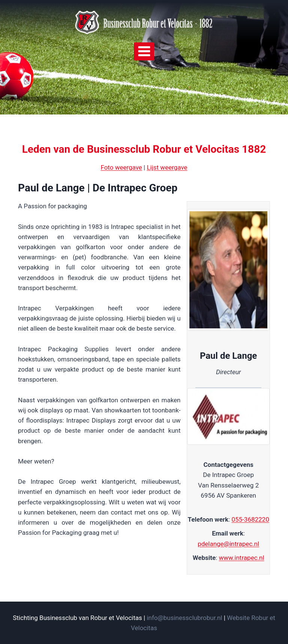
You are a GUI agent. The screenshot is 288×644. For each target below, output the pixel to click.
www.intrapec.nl (242, 558)
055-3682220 (250, 519)
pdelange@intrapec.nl (228, 544)
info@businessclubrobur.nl (184, 618)
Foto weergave (121, 167)
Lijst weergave (167, 167)
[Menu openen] (144, 51)
